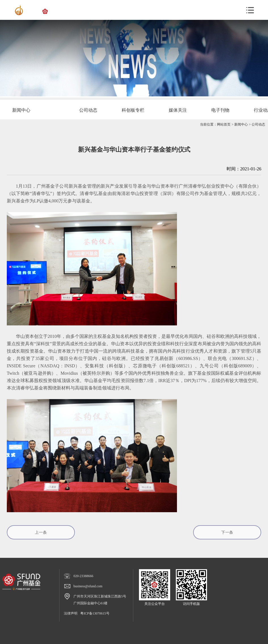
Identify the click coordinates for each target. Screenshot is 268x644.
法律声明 (71, 613)
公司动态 (258, 124)
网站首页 (224, 124)
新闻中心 (241, 124)
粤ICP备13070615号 (95, 613)
